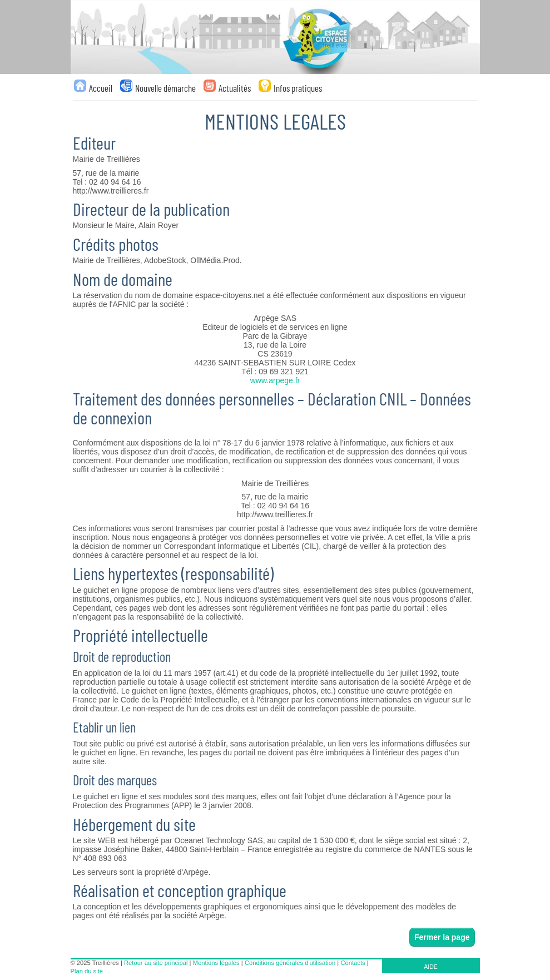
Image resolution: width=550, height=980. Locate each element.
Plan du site (87, 971)
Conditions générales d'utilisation (290, 963)
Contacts (353, 963)
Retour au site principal (156, 963)
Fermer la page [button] (442, 937)
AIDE (431, 967)
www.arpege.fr (275, 380)
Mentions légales (216, 963)
